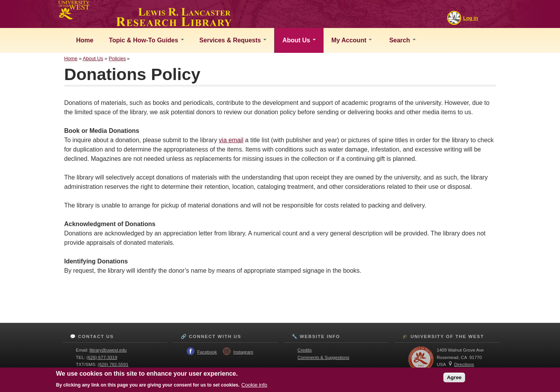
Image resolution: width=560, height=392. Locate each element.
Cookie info (255, 385)
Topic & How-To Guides (146, 40)
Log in (471, 18)
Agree (454, 377)
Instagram (243, 352)
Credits (304, 350)
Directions (464, 364)
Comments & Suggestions (323, 357)
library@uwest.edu (108, 350)
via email (231, 140)
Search (401, 40)
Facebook (207, 352)
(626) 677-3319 (102, 357)
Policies (117, 58)
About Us (299, 40)
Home (84, 40)
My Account (352, 40)
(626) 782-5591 (113, 364)
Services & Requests (233, 40)
